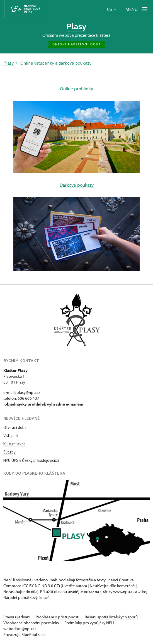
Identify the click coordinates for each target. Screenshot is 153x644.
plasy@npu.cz (28, 392)
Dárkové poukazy (77, 185)
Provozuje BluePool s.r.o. (24, 634)
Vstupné (11, 436)
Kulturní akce (14, 444)
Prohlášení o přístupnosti (58, 617)
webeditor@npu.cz (20, 629)
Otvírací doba (15, 428)
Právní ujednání (17, 617)
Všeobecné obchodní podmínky (32, 623)
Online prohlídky (76, 88)
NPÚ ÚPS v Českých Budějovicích (31, 460)
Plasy (76, 26)
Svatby (9, 452)
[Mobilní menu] (137, 9)
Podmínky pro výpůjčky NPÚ (89, 623)
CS (112, 9)
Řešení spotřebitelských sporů (111, 617)
